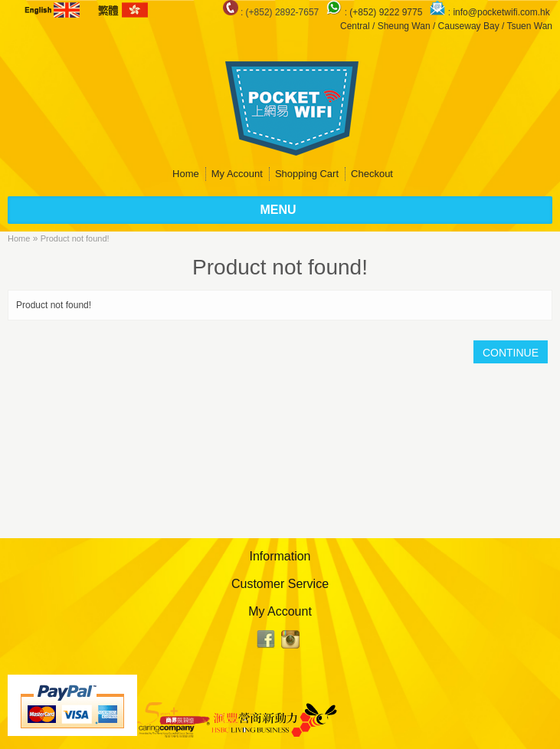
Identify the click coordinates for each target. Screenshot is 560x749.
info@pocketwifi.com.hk (501, 12)
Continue (511, 353)
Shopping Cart (307, 174)
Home (186, 174)
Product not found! (75, 238)
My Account (237, 174)
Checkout (372, 174)
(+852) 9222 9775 (387, 12)
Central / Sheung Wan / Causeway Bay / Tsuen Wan (446, 26)
